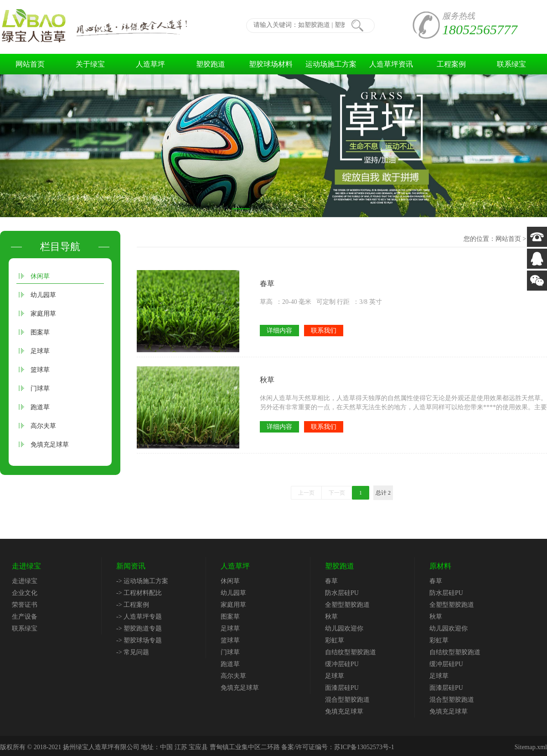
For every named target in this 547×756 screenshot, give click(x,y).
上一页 (306, 493)
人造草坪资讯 (391, 64)
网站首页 (30, 64)
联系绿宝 (511, 64)
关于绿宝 (90, 64)
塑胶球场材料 (271, 64)
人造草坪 (150, 64)
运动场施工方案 (331, 64)
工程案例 (451, 64)
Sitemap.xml (531, 747)
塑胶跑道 (211, 64)
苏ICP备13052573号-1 (364, 747)
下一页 (337, 493)
